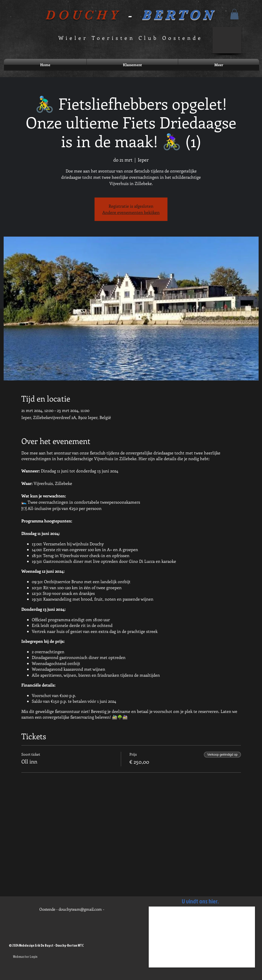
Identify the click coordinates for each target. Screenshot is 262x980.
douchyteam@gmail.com (80, 909)
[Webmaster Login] (25, 957)
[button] (234, 14)
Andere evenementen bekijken (131, 212)
